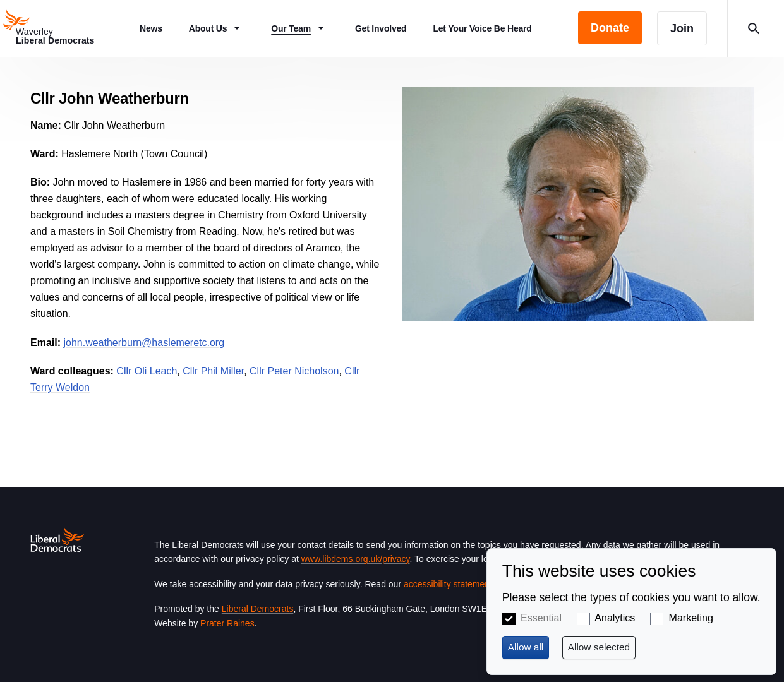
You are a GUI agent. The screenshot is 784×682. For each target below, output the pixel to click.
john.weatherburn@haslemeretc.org (144, 343)
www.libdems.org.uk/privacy (356, 559)
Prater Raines (227, 623)
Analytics (615, 618)
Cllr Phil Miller (213, 371)
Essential (541, 618)
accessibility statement (448, 584)
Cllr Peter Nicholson (294, 371)
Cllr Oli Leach (147, 371)
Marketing (691, 618)
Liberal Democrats (258, 609)
